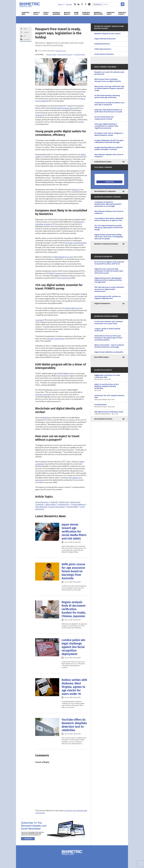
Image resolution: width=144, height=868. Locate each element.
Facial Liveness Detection (104, 54)
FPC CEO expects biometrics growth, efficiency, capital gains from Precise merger (109, 228)
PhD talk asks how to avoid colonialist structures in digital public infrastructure (109, 289)
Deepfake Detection (102, 44)
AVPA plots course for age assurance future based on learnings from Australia (73, 571)
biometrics (76, 189)
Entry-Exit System (64, 278)
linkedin (78, 4)
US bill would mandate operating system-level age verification (107, 96)
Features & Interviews (56, 13)
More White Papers (102, 357)
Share (25, 29)
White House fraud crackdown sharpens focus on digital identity (108, 80)
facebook (86, 4)
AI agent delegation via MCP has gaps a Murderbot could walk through (109, 141)
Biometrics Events (111, 13)
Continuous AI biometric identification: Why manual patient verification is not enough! (108, 204)
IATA (38, 108)
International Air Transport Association (50, 507)
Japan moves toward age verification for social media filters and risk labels (74, 532)
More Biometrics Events (103, 419)
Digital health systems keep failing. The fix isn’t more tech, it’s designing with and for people (109, 237)
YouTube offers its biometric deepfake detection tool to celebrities (74, 725)
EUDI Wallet (64, 373)
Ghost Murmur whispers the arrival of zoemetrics (109, 156)
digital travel (64, 502)
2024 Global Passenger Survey (63, 108)
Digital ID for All (36, 13)
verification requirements (55, 339)
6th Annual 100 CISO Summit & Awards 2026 (109, 398)
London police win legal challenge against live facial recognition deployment (73, 647)
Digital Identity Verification (105, 39)
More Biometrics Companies (105, 191)
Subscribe (69, 4)
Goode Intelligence (78, 504)
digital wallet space (72, 308)
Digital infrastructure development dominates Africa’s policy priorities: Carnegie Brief (108, 280)
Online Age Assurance (103, 49)
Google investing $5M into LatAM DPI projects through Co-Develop (109, 148)
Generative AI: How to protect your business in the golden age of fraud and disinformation (108, 338)
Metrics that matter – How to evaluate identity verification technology (109, 346)
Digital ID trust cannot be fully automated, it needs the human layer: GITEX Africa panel (109, 271)
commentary (40, 115)
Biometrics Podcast (122, 13)
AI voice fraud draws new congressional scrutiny (104, 118)
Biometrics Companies (86, 13)
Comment (27, 40)
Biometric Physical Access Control (107, 34)
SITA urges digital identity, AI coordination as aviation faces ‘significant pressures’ (106, 126)
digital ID (54, 502)
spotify (89, 4)
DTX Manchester (109, 406)
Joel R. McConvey (61, 51)
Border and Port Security (65, 55)
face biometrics (63, 504)
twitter (82, 4)
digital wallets (51, 504)
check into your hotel (43, 394)
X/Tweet (26, 32)
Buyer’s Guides (46, 13)
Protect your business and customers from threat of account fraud (109, 322)
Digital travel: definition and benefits (109, 352)
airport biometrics (42, 502)
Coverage (39, 320)
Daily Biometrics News (103, 162)
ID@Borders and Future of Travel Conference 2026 (109, 377)
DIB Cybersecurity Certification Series (109, 413)
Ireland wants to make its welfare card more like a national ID (109, 104)
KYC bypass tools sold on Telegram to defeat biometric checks (109, 134)
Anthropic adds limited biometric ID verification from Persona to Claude (108, 111)
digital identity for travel (63, 257)
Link (25, 36)
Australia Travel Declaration (76, 243)
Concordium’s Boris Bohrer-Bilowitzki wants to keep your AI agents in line (109, 219)
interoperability (72, 507)
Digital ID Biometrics (102, 304)
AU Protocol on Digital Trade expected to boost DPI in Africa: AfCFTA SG (109, 263)
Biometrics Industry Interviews (106, 244)
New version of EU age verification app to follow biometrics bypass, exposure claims (109, 88)
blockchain (46, 418)
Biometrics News (26, 13)
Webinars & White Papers (98, 13)
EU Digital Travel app (54, 273)
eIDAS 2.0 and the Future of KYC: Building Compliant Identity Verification (109, 387)
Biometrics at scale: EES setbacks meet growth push (109, 73)
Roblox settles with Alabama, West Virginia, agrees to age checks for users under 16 (74, 687)
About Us (61, 4)
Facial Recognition (80, 55)
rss (75, 4)
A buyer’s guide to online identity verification (107, 330)
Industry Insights (67, 13)
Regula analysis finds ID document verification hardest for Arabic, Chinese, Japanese (74, 609)
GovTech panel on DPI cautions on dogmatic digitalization (108, 297)
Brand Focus (76, 13)
